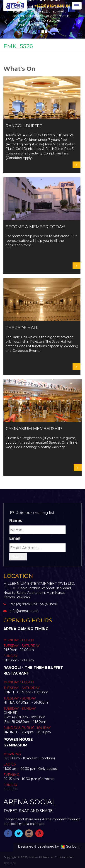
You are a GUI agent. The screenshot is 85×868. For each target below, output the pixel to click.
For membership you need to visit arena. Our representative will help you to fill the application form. (42, 236)
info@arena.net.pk (24, 611)
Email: (15, 538)
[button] (6, 19)
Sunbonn (70, 846)
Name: (16, 520)
